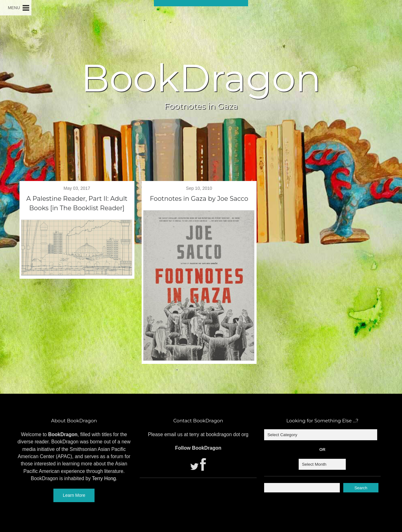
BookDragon (201, 78)
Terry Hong (104, 478)
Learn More (74, 495)
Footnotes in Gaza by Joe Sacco (199, 199)
